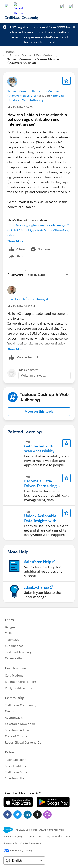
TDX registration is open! (29, 27)
